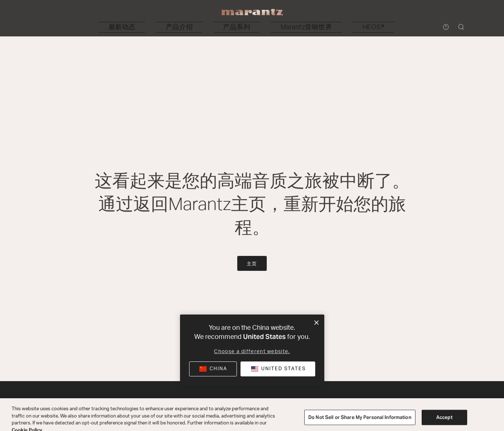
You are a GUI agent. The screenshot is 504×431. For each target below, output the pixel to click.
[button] (173, 27)
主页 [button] (252, 264)
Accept (444, 423)
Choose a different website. (252, 352)
